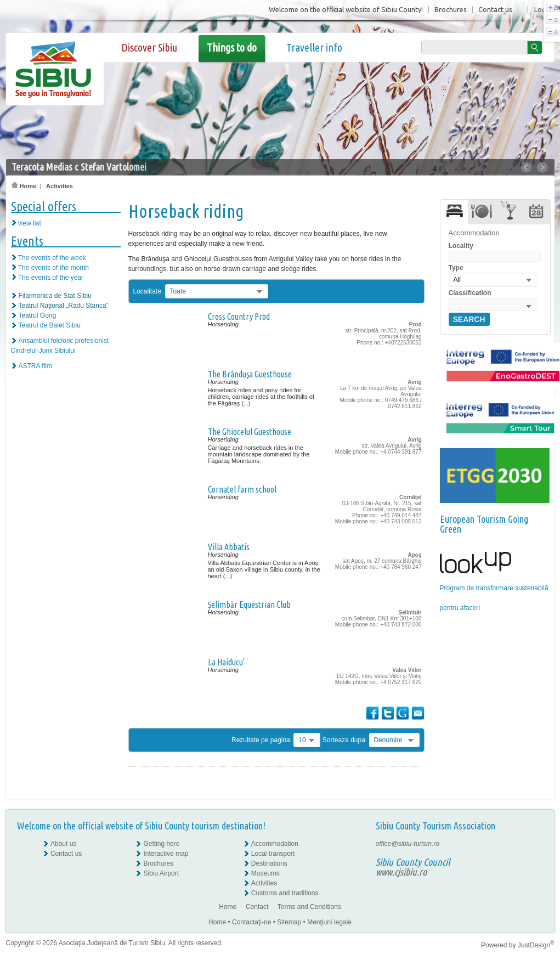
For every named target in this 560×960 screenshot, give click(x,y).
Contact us (495, 9)
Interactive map (166, 854)
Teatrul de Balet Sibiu (50, 325)
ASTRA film (35, 366)
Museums (265, 873)
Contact (257, 907)
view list (30, 223)
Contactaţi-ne (251, 922)
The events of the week (52, 258)
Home (24, 186)
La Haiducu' (226, 662)
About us (63, 844)
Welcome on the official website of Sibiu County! (346, 9)
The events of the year (51, 278)
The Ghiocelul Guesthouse (250, 432)
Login (543, 9)
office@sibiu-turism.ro (408, 844)
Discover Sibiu (149, 47)
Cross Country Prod (239, 317)
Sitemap (289, 922)
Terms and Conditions (309, 907)
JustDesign (536, 945)
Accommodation (275, 844)
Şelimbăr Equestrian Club (249, 605)
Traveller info (314, 47)
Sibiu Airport (161, 873)
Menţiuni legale (329, 922)
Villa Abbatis (229, 547)
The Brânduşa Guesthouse (250, 374)
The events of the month (53, 268)
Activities (60, 186)
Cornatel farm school (242, 489)
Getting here (161, 844)
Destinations (269, 863)
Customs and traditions (285, 893)
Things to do (232, 47)
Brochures (451, 9)
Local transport (273, 854)
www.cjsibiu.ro (401, 872)
